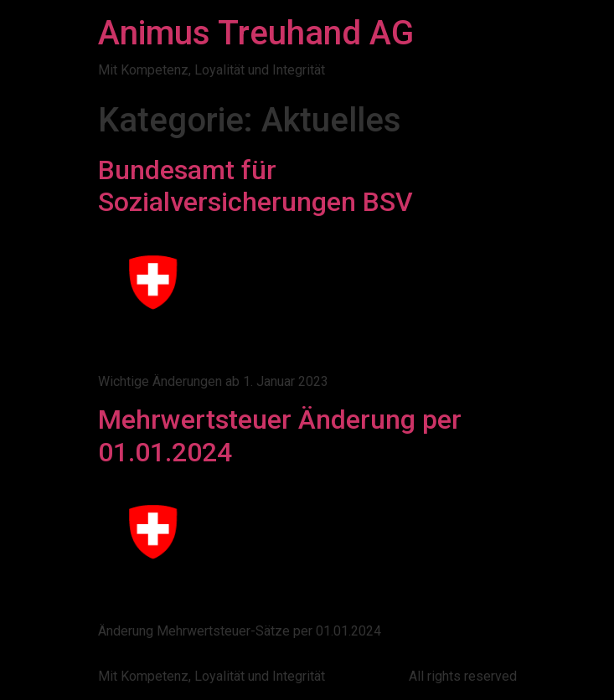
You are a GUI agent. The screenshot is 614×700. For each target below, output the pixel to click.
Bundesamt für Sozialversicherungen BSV (255, 186)
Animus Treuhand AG (256, 33)
